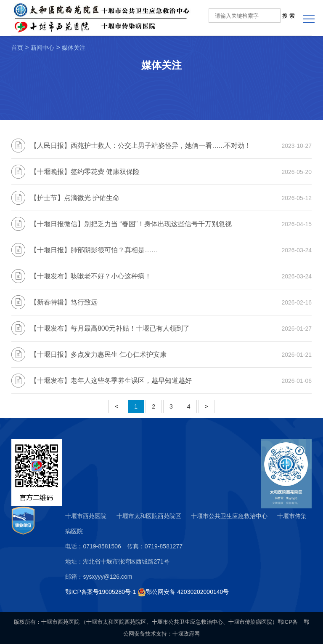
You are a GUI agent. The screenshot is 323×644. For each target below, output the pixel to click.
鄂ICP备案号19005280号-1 (101, 592)
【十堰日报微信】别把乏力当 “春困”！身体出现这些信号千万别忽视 (131, 224)
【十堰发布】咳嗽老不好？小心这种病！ (91, 276)
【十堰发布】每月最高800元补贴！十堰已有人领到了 (110, 328)
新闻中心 (42, 48)
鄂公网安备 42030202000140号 (187, 592)
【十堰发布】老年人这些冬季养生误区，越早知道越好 (111, 381)
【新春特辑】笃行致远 (64, 302)
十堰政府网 (186, 634)
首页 (17, 48)
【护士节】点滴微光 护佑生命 (75, 198)
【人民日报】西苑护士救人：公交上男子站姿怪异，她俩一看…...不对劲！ (141, 146)
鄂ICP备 (288, 622)
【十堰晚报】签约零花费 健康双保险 (85, 172)
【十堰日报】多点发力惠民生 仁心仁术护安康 (98, 354)
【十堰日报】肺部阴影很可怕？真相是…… (94, 250)
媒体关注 (74, 48)
